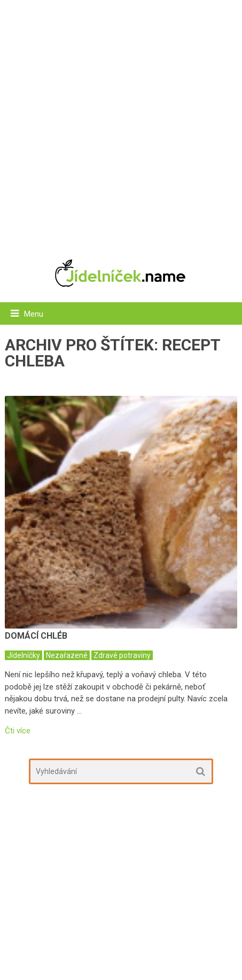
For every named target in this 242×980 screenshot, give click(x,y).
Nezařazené (67, 655)
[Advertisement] (121, 124)
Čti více (18, 731)
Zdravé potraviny (122, 655)
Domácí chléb (36, 636)
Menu (34, 314)
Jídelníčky (24, 655)
